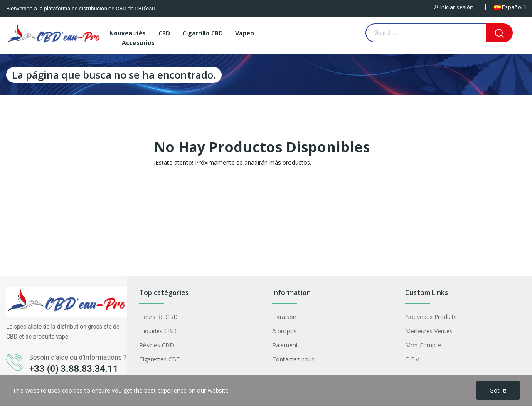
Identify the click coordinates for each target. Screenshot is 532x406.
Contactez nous (293, 359)
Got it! (498, 390)
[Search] (499, 33)
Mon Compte (423, 345)
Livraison (284, 317)
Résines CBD (157, 345)
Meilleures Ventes (429, 331)
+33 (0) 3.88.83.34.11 (74, 369)
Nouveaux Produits (431, 317)
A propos (284, 331)
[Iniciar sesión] (459, 7)
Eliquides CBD (158, 331)
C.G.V (412, 359)
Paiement (285, 345)
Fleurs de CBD (159, 317)
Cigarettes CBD (160, 359)
